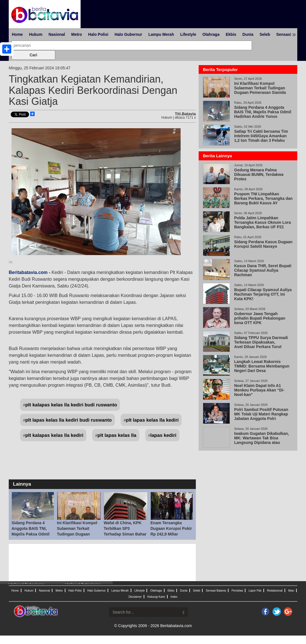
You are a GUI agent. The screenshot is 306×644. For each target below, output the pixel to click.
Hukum (36, 34)
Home (17, 34)
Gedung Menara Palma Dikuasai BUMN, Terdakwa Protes (259, 174)
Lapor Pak (255, 591)
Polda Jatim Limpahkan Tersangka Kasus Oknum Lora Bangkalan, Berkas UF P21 (262, 222)
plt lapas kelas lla (117, 435)
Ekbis (231, 34)
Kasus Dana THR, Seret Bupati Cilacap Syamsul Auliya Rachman (263, 270)
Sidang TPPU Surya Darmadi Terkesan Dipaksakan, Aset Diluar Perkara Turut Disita (261, 344)
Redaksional (275, 591)
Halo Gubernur (128, 34)
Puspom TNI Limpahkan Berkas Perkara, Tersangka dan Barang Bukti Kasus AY (263, 198)
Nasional (57, 34)
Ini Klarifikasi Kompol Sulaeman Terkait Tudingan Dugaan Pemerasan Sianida (260, 88)
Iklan (291, 591)
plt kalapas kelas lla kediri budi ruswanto (71, 405)
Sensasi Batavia (216, 591)
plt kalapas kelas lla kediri (54, 435)
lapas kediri (163, 435)
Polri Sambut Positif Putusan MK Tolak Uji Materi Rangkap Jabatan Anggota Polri (261, 414)
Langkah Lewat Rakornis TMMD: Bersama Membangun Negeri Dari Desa (262, 366)
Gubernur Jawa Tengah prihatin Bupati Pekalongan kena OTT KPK (260, 318)
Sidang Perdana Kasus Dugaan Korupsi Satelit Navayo (263, 244)
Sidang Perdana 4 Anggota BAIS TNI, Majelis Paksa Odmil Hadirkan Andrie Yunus (31, 534)
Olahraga (211, 34)
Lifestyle (188, 34)
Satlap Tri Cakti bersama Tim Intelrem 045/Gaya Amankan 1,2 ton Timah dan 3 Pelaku (261, 136)
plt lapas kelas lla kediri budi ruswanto (69, 420)
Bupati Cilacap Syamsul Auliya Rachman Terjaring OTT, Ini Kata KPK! (263, 294)
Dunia (248, 34)
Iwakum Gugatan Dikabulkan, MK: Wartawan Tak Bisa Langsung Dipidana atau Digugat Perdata (262, 440)
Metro (77, 34)
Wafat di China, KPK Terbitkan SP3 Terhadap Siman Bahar (125, 528)
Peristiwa (237, 591)
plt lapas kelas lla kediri (152, 420)
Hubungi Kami (156, 597)
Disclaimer (135, 597)
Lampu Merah (161, 34)
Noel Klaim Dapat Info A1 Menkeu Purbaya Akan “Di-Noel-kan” (259, 390)
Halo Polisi (98, 34)
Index (174, 597)
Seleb (265, 34)
